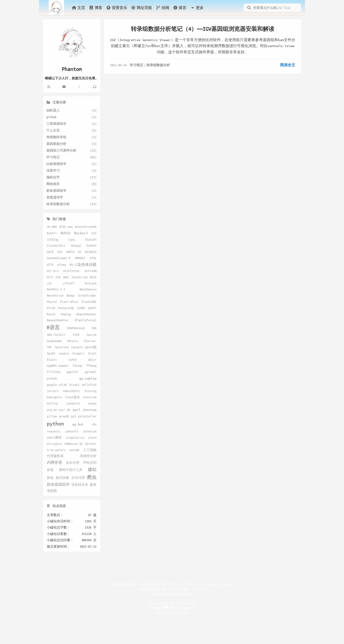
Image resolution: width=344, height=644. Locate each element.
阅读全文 (288, 65)
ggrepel (91, 372)
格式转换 (62, 478)
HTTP (50, 265)
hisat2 (74, 385)
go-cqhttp (88, 378)
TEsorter (90, 341)
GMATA (70, 252)
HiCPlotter (72, 271)
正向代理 (78, 478)
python (55, 423)
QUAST (92, 308)
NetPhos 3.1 (56, 289)
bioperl (78, 353)
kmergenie (54, 397)
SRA (94, 328)
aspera (64, 353)
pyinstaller (87, 416)
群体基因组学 (58, 484)
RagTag (66, 314)
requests (54, 431)
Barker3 (81, 233)
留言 (180, 8)
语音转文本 (80, 485)
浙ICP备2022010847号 (172, 613)
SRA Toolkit (56, 335)
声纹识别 (90, 463)
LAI (49, 283)
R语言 (53, 327)
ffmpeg (91, 366)
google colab (57, 385)
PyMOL (81, 308)
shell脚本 (54, 437)
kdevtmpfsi (72, 391)
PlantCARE (89, 302)
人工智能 (90, 450)
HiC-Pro (53, 271)
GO (80, 252)
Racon (51, 314)
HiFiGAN (91, 271)
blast (92, 353)
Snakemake (54, 341)
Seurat (91, 335)
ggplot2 (73, 372)
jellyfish (89, 385)
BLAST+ (52, 233)
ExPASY (91, 246)
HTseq (62, 265)
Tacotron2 (62, 347)
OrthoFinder (87, 295)
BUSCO (65, 233)
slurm (92, 437)
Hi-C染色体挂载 (83, 264)
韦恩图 (52, 491)
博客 (96, 8)
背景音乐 (117, 8)
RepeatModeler (58, 320)
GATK (50, 252)
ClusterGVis (56, 246)
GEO (60, 252)
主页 (78, 8)
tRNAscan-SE (73, 444)
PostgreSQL (66, 308)
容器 (50, 470)
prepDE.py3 (68, 416)
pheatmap (90, 410)
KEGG (93, 277)
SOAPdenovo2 (76, 328)
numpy (92, 403)
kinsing (91, 391)
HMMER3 (80, 258)
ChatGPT (91, 240)
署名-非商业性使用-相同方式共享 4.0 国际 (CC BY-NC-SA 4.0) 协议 (182, 584)
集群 (93, 485)
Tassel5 (77, 347)
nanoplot (73, 403)
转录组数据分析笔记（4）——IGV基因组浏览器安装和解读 (203, 29)
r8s (94, 424)
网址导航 (141, 8)
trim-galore (56, 450)
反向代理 (73, 463)
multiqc (53, 403)
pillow (52, 416)
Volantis (172, 594)
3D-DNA (52, 227)
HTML (93, 258)
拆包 (50, 478)
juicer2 (53, 391)
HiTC (50, 277)
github (52, 378)
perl (77, 409)
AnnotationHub (86, 227)
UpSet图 (91, 347)
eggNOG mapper (58, 366)
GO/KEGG (91, 252)
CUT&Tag (53, 240)
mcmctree (90, 397)
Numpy (71, 295)
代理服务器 (55, 456)
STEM (76, 335)
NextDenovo (88, 289)
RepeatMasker (86, 314)
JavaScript (80, 277)
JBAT (66, 277)
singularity (75, 437)
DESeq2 (76, 246)
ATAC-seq (66, 227)
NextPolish (55, 295)
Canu (72, 240)
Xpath (51, 353)
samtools (72, 431)
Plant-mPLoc (69, 302)
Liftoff (68, 283)
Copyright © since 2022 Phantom (172, 603)
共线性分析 (88, 456)
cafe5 (73, 360)
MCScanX (91, 283)
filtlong (54, 372)
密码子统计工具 (71, 470)
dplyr (92, 360)
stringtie (54, 444)
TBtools (73, 341)
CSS (94, 233)
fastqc (78, 366)
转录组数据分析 (158, 65)
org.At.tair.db (59, 410)
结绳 (162, 8)
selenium (90, 431)
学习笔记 (136, 65)
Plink (51, 308)
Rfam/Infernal (86, 320)
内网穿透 (54, 462)
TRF (49, 347)
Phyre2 (52, 302)
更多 (197, 8)
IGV (58, 277)
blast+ (52, 360)
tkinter (91, 444)
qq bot (78, 424)
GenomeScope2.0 (59, 258)
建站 (92, 469)
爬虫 (92, 477)
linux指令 (73, 397)
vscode (74, 450)
